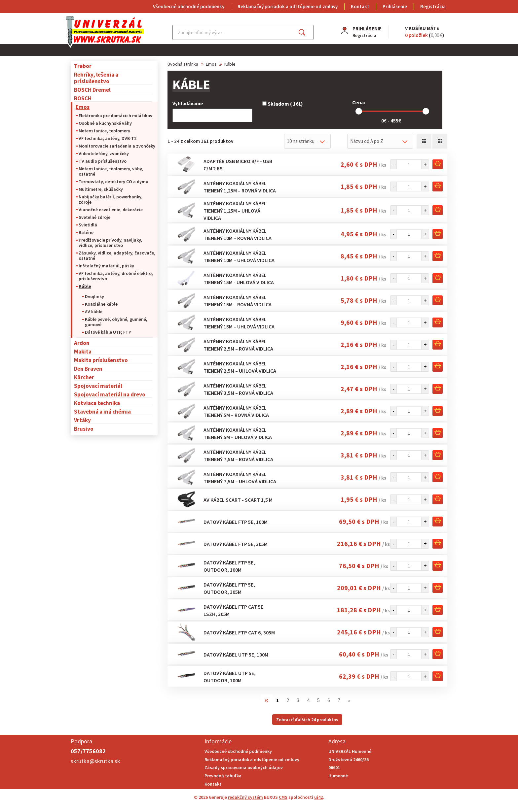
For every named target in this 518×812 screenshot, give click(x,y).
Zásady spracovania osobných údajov (244, 767)
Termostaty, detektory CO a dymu (113, 182)
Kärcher (84, 377)
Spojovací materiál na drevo (110, 394)
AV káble (94, 312)
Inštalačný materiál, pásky (106, 266)
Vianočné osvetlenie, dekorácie (111, 210)
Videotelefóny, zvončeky (104, 153)
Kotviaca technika (97, 403)
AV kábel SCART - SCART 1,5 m (238, 500)
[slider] (359, 111)
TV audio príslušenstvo (103, 161)
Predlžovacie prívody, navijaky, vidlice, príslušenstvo (110, 243)
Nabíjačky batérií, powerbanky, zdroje (111, 199)
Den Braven (88, 369)
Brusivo (84, 429)
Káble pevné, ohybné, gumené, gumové (116, 322)
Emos (83, 107)
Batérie (86, 232)
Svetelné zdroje (94, 217)
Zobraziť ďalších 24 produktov (307, 720)
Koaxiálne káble (101, 304)
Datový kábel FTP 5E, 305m (236, 544)
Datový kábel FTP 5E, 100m (236, 522)
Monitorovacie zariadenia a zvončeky (117, 146)
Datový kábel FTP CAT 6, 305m (239, 632)
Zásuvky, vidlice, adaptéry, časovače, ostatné (117, 255)
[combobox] (307, 141)
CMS (283, 797)
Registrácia (433, 6)
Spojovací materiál (98, 386)
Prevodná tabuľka (223, 776)
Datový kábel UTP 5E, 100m (236, 655)
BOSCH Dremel (92, 90)
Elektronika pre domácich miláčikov (115, 116)
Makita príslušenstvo (101, 360)
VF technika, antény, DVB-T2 (108, 138)
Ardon (82, 343)
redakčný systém (245, 797)
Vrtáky (82, 420)
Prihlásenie (395, 6)
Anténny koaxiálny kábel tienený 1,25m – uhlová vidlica (235, 211)
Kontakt (360, 6)
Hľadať (308, 32)
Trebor (83, 66)
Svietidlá (88, 225)
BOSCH (83, 98)
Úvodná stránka (183, 64)
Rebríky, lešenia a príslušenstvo (96, 78)
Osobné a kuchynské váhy (105, 123)
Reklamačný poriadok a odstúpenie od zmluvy (288, 6)
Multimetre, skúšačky (101, 189)
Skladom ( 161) (283, 104)
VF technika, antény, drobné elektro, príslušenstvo (116, 276)
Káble (85, 286)
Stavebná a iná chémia (102, 411)
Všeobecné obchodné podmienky (189, 6)
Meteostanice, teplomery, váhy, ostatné (111, 171)
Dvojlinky (94, 296)
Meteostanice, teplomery (104, 131)
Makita (83, 351)
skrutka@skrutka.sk (95, 761)
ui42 (318, 797)
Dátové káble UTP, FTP (108, 332)
